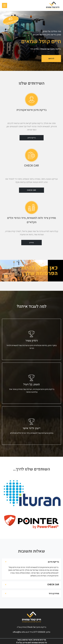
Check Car (31, 190)
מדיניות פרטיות (40, 640)
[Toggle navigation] (5, 5)
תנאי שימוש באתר (25, 640)
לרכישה (51, 59)
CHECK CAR (53, 585)
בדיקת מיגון (32, 138)
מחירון (31, 242)
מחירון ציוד (54, 594)
